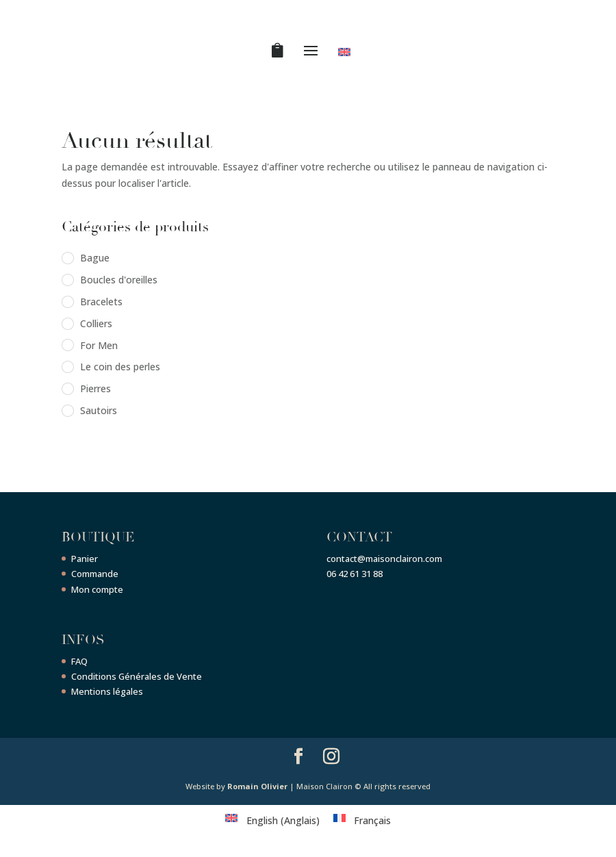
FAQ (79, 661)
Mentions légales (107, 691)
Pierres (95, 388)
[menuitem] (347, 55)
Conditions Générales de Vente (137, 676)
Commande (95, 574)
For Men (99, 345)
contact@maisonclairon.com (384, 559)
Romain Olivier (257, 786)
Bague (95, 258)
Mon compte (97, 589)
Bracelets (101, 302)
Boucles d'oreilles (119, 280)
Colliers (96, 323)
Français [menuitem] (372, 820)
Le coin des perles (120, 367)
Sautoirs (99, 410)
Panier (85, 559)
